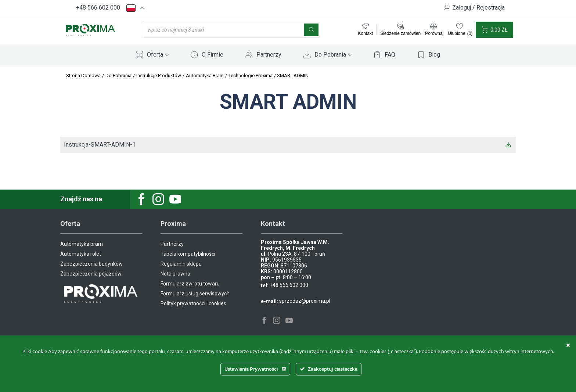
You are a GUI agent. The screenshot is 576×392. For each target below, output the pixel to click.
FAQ (390, 55)
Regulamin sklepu (181, 264)
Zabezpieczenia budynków (91, 264)
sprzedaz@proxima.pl (305, 301)
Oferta (158, 55)
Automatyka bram (82, 244)
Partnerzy (269, 55)
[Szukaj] (311, 30)
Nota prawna (175, 274)
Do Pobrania (333, 55)
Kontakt (365, 33)
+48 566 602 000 (98, 8)
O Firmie (213, 55)
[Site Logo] (90, 29)
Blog (434, 55)
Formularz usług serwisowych (195, 294)
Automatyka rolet (81, 254)
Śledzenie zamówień (400, 33)
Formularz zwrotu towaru (190, 284)
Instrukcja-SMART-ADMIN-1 (100, 145)
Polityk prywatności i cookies (193, 303)
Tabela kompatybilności (188, 254)
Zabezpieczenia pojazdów (91, 274)
